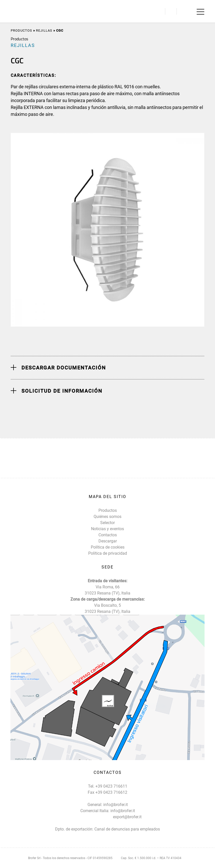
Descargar (108, 541)
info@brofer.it (116, 805)
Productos (21, 30)
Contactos (108, 535)
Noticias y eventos (107, 529)
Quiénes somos (107, 517)
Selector (107, 523)
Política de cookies (108, 547)
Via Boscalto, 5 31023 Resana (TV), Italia (107, 608)
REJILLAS (44, 30)
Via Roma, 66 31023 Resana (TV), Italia (107, 590)
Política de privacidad (108, 553)
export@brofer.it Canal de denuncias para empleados (127, 823)
